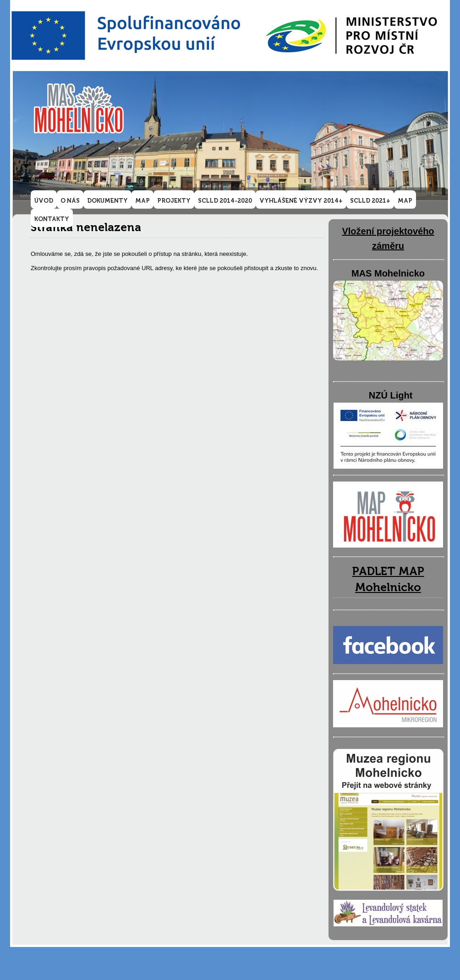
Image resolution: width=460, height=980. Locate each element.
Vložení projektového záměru (388, 238)
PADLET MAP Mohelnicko (388, 579)
